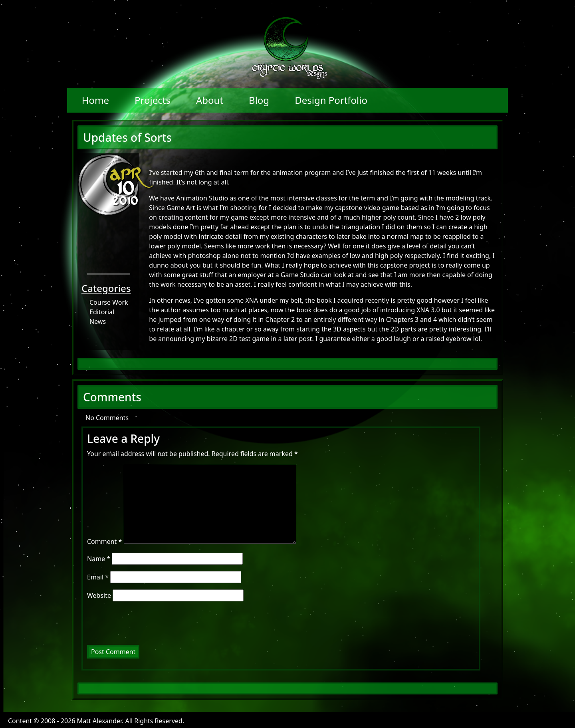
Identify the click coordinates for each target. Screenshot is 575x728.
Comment (104, 542)
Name (99, 559)
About (210, 100)
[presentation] (141, 625)
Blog (259, 100)
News (98, 321)
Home (95, 100)
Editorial (102, 312)
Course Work (109, 302)
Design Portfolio (331, 100)
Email (98, 577)
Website (99, 595)
